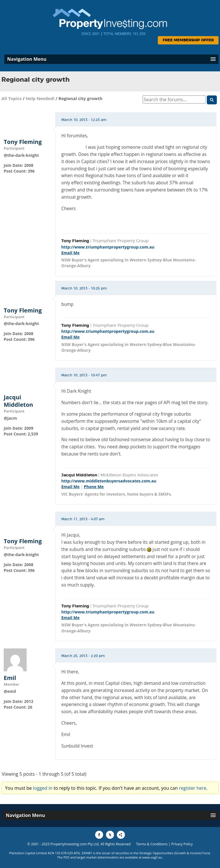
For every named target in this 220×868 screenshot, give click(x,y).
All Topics (12, 98)
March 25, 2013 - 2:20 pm (83, 656)
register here (193, 788)
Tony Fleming (23, 142)
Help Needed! (40, 98)
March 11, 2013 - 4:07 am (83, 519)
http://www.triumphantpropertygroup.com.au (108, 247)
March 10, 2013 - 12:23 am (84, 120)
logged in (43, 788)
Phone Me (94, 487)
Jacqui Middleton (18, 401)
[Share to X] (110, 835)
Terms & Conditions (152, 844)
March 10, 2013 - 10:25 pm (84, 288)
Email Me (70, 253)
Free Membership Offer (188, 40)
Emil (10, 678)
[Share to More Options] (121, 835)
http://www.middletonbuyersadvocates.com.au (109, 481)
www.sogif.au (152, 857)
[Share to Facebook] (99, 835)
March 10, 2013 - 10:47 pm (84, 375)
